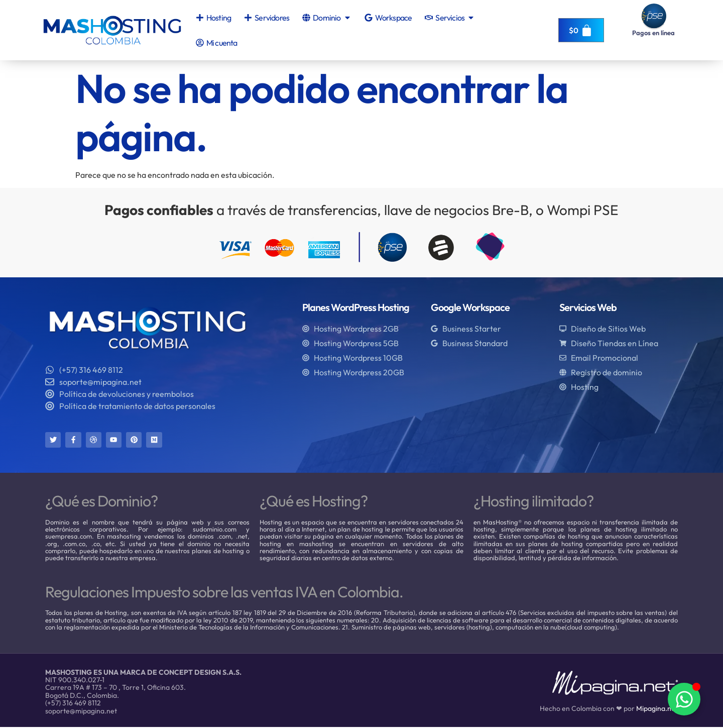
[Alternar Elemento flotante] (684, 699)
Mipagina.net (657, 709)
